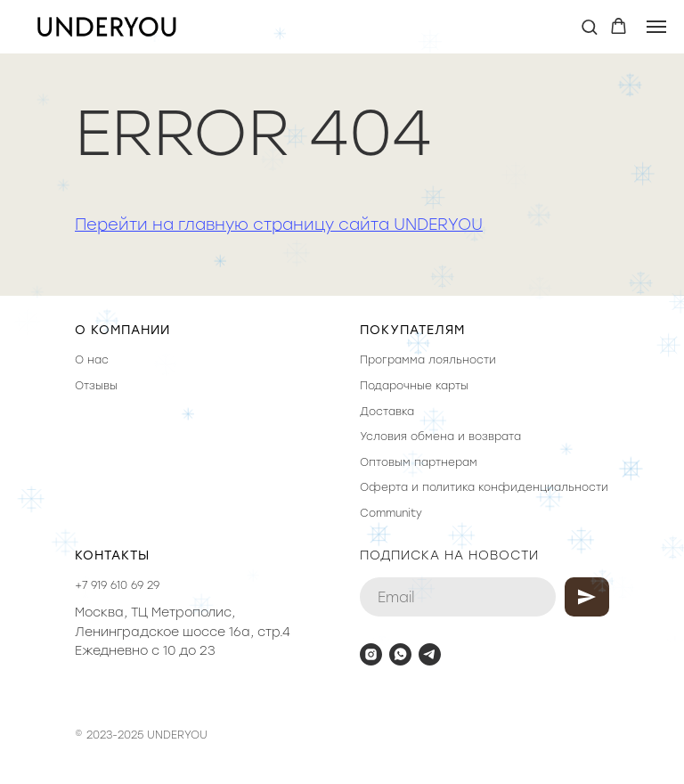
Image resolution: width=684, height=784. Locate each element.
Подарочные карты (414, 386)
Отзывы (96, 386)
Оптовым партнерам (419, 462)
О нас (92, 360)
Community (391, 513)
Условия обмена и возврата (440, 437)
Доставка (387, 412)
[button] (589, 26)
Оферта (384, 487)
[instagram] (371, 654)
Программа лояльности (428, 360)
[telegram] (430, 654)
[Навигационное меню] (656, 27)
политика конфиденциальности (515, 487)
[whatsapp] (400, 654)
